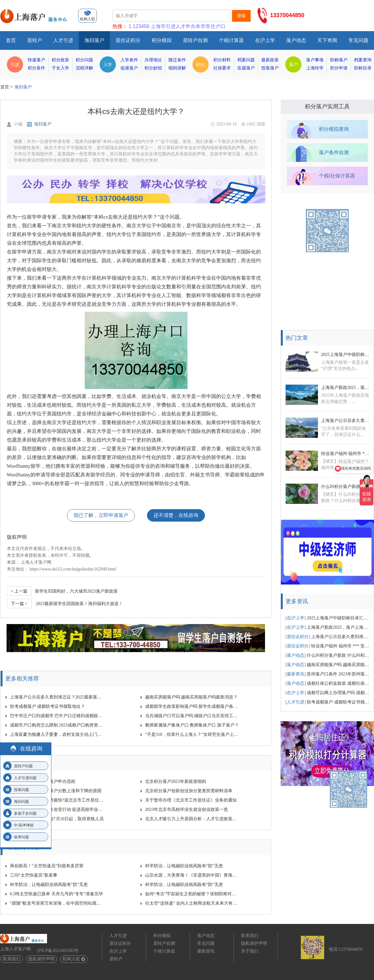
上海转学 (315, 68)
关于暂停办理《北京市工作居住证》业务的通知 (191, 800)
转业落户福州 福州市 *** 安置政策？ (328, 646)
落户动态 (296, 40)
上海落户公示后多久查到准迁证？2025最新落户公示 (57, 697)
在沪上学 (265, 40)
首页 (11, 40)
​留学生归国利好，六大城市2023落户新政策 (62, 591)
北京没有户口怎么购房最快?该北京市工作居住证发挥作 (57, 800)
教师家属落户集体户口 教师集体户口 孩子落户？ (192, 725)
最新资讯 (206, 951)
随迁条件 (177, 60)
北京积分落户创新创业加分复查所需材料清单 (189, 791)
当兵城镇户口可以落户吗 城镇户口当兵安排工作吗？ (192, 716)
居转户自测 (195, 40)
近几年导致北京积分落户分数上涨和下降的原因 (56, 791)
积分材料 (222, 60)
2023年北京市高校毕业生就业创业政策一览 (187, 810)
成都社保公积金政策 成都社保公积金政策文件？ (328, 683)
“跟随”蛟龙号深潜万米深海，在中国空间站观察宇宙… (57, 903)
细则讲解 (177, 68)
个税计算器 (231, 40)
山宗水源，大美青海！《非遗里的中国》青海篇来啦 (192, 875)
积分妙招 (153, 68)
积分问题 (84, 60)
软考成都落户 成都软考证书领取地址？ (48, 706)
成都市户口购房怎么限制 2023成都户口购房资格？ (57, 725)
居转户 (35, 40)
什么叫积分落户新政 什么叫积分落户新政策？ (345, 487)
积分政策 (60, 60)
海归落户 (94, 40)
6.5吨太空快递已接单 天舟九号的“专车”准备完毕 (57, 894)
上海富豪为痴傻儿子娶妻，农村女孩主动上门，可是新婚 (57, 734)
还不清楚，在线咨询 (176, 515)
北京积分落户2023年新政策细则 (176, 781)
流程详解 (84, 68)
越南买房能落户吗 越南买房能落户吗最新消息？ (192, 697)
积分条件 (36, 68)
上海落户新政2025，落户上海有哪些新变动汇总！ (345, 388)
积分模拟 (162, 40)
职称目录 (363, 68)
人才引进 (63, 40)
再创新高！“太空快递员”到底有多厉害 (47, 866)
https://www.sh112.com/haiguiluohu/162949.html (73, 569)
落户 (293, 64)
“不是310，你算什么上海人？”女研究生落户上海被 (192, 734)
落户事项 (315, 60)
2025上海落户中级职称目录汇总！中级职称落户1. (345, 355)
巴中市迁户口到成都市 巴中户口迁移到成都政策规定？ (57, 716)
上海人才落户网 (36, 562)
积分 (201, 64)
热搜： (120, 26)
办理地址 (153, 60)
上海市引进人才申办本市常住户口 (188, 26)
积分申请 (339, 68)
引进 (15, 64)
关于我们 (250, 951)
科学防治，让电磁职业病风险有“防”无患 (184, 866)
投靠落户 (270, 68)
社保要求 (222, 68)
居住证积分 (128, 40)
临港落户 (129, 68)
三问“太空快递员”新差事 (34, 875)
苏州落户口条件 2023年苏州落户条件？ (328, 674)
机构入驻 (74, 959)
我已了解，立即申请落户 (101, 515)
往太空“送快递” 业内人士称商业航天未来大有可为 (192, 903)
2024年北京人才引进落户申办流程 (43, 781)
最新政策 (270, 60)
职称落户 (339, 60)
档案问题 (246, 60)
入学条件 (129, 60)
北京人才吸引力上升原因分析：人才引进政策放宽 (192, 819)
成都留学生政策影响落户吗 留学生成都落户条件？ (192, 706)
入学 (108, 64)
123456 (141, 26)
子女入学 (60, 68)
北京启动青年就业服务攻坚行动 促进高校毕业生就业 (57, 810)
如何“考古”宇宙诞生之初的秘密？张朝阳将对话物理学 (192, 894)
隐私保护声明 (41, 959)
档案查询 (363, 60)
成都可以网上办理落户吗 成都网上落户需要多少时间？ (328, 693)
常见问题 (358, 40)
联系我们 (12, 959)
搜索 (241, 16)
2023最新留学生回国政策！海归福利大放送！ (65, 604)
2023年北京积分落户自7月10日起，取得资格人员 (57, 819)
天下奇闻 (327, 40)
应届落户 (246, 68)
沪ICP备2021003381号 (58, 951)
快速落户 (36, 60)
